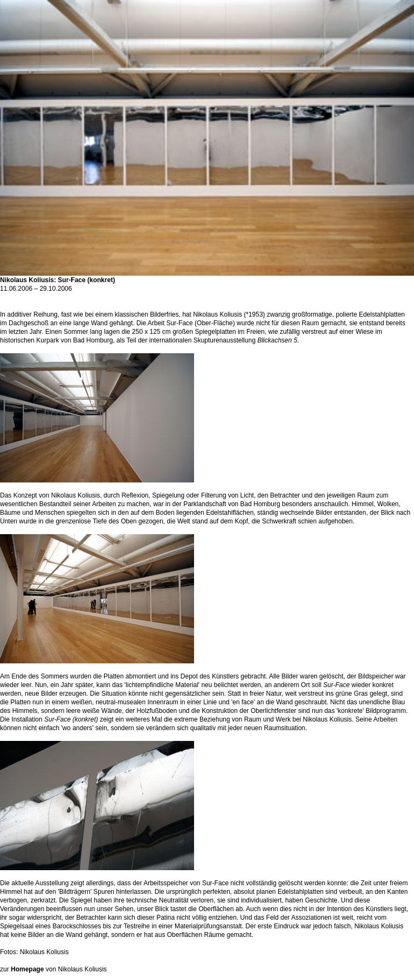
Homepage (27, 969)
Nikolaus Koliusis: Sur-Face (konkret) (207, 277)
